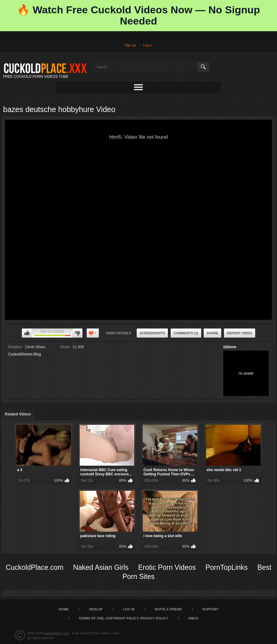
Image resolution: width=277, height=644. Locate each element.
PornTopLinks (227, 567)
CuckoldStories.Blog (25, 354)
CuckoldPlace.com (35, 567)
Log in (148, 45)
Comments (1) (186, 333)
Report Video (240, 333)
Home (63, 609)
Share (213, 333)
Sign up (130, 45)
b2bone (230, 347)
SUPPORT (210, 609)
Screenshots (152, 333)
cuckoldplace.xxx (57, 633)
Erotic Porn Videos (167, 567)
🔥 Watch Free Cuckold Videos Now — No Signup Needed (138, 15)
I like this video (27, 333)
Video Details (118, 333)
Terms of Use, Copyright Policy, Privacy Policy (123, 618)
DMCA (193, 618)
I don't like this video (77, 333)
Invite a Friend (169, 609)
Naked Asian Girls (101, 567)
